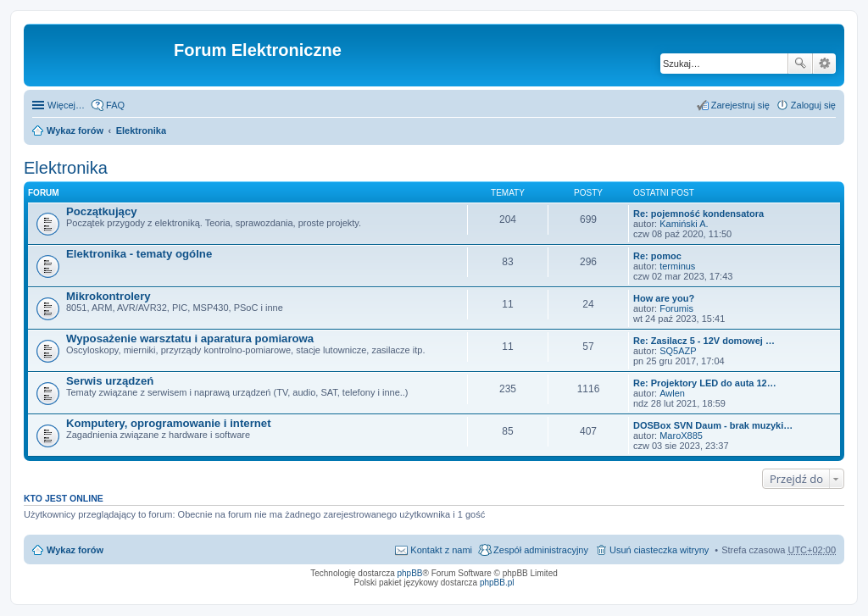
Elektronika (141, 130)
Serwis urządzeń (110, 381)
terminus (677, 266)
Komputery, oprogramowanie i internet (169, 423)
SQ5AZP (678, 351)
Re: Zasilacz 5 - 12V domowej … (704, 341)
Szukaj (800, 64)
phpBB (410, 573)
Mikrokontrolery (108, 296)
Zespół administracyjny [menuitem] (541, 550)
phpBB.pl (497, 583)
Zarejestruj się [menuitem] (740, 105)
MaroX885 (681, 436)
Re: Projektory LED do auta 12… (705, 383)
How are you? (664, 298)
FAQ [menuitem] (115, 105)
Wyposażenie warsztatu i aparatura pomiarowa (190, 339)
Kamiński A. (684, 224)
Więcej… (66, 105)
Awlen (672, 393)
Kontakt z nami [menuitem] (441, 550)
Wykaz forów (75, 130)
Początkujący (102, 211)
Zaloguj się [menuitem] (813, 105)
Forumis (676, 308)
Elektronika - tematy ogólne (139, 254)
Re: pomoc (657, 256)
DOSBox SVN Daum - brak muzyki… (713, 425)
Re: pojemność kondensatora (698, 214)
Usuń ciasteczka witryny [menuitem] (659, 550)
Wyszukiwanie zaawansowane (824, 64)
